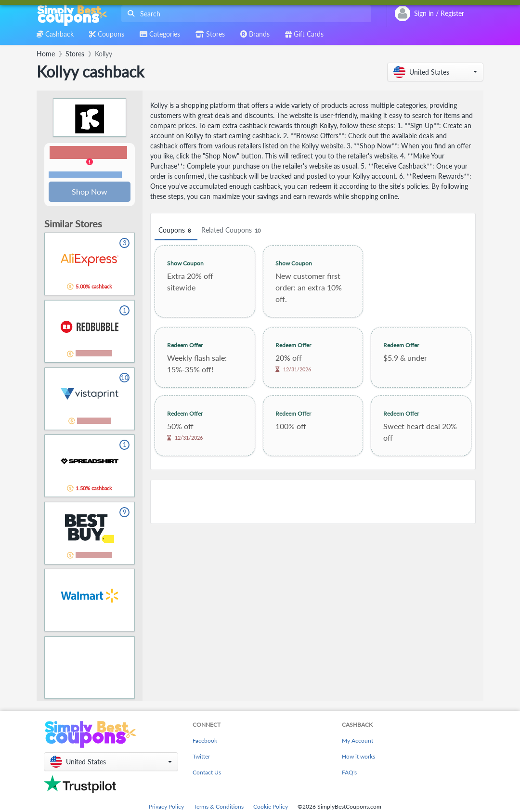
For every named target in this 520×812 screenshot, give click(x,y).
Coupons (176, 230)
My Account (357, 741)
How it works (358, 757)
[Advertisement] (313, 502)
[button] (435, 72)
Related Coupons (232, 230)
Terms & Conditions (219, 807)
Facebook (205, 741)
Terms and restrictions (85, 175)
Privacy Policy (166, 807)
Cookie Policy (271, 807)
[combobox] (244, 14)
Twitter (201, 757)
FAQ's (349, 773)
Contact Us (207, 773)
